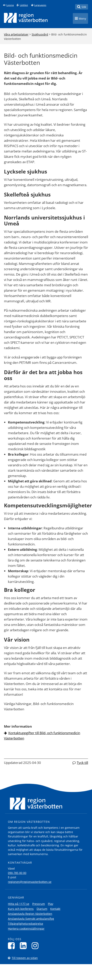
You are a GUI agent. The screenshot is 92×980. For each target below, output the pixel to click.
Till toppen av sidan (25, 958)
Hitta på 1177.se (19, 904)
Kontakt (55, 909)
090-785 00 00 (17, 873)
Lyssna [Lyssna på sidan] (10, 5)
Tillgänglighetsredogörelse (26, 924)
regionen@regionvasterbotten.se (30, 882)
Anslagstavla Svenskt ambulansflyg (31, 919)
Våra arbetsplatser (16, 34)
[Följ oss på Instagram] (36, 946)
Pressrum (39, 904)
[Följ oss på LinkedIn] (24, 946)
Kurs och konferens (21, 909)
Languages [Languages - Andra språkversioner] (40, 5)
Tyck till (82, 763)
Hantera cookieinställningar (26, 929)
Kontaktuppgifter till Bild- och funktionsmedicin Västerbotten (42, 736)
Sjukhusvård (40, 34)
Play (51, 904)
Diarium (42, 909)
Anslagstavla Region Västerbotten (30, 914)
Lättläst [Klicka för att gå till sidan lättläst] (24, 5)
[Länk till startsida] (26, 18)
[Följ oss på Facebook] (12, 946)
